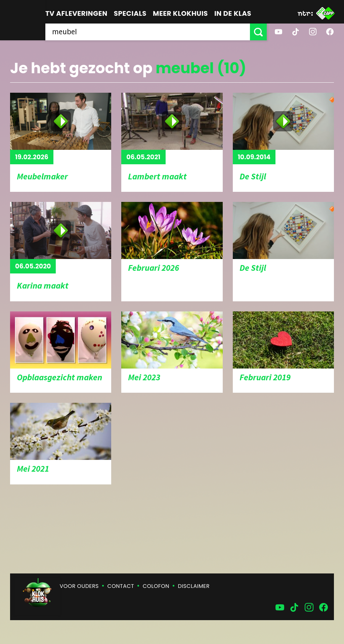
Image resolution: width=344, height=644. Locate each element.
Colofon (156, 586)
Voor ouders (79, 586)
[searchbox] (148, 32)
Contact (121, 586)
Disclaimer (194, 586)
